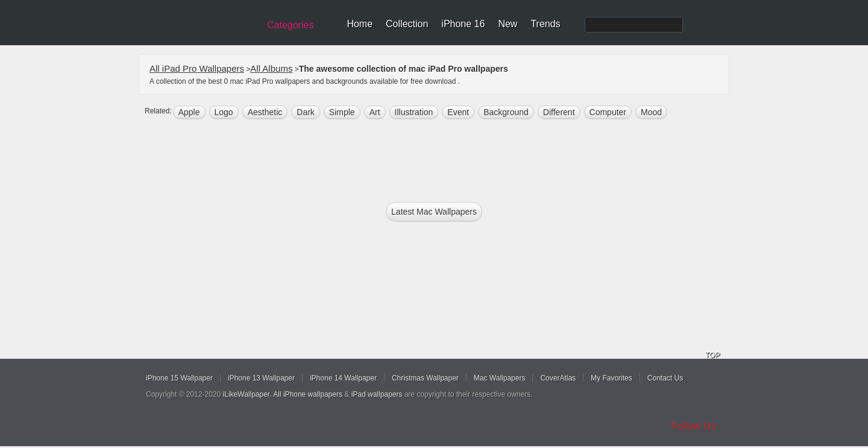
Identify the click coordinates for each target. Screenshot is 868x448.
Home (360, 24)
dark (306, 112)
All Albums (271, 68)
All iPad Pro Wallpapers (197, 68)
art (375, 112)
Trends (545, 24)
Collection (407, 24)
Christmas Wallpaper (425, 378)
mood (651, 112)
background (506, 112)
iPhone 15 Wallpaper (179, 378)
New (508, 24)
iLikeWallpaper (247, 394)
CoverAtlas (558, 378)
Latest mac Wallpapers (434, 212)
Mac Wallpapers (500, 378)
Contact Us (665, 378)
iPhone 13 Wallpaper (261, 378)
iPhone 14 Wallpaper (343, 378)
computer (608, 112)
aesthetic (265, 112)
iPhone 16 (463, 24)
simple (342, 112)
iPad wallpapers (377, 394)
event (458, 112)
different (559, 112)
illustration (414, 112)
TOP (712, 355)
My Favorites (612, 378)
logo (224, 112)
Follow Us (693, 426)
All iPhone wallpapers (308, 394)
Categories (290, 25)
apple (189, 112)
